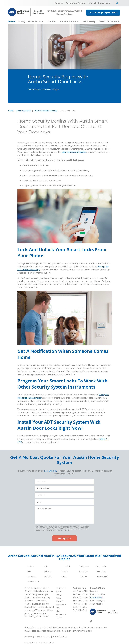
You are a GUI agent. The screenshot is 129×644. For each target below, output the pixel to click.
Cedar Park (66, 566)
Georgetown (101, 571)
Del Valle (48, 576)
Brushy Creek (84, 566)
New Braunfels (33, 581)
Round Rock (84, 571)
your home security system (74, 152)
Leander (65, 571)
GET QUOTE (64, 538)
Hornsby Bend (102, 576)
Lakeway (48, 571)
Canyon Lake (101, 566)
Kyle (46, 566)
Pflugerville (83, 576)
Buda (29, 571)
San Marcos (32, 576)
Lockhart (31, 566)
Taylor (64, 576)
